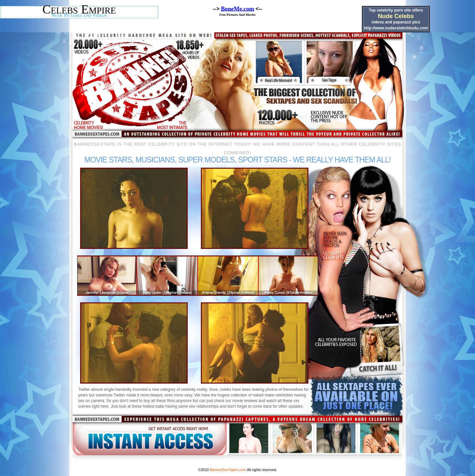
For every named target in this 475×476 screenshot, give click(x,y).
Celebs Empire (79, 9)
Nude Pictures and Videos (79, 15)
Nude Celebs (396, 16)
